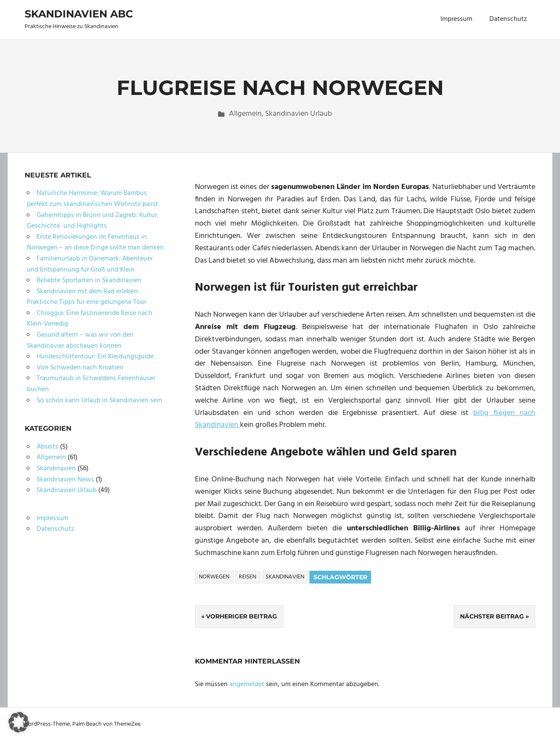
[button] (19, 722)
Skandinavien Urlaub (299, 114)
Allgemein (245, 114)
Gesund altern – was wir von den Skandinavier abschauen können (80, 340)
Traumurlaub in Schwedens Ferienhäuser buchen (91, 384)
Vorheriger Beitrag (241, 616)
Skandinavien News (65, 480)
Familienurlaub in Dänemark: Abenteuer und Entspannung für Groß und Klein (90, 264)
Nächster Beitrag (492, 616)
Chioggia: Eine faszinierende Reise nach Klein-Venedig (90, 319)
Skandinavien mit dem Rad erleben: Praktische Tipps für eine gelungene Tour (87, 297)
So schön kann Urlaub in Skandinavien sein (99, 401)
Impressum (456, 19)
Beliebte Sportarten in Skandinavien (89, 280)
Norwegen (214, 577)
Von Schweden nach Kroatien (80, 368)
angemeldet (247, 684)
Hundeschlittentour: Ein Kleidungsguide (95, 357)
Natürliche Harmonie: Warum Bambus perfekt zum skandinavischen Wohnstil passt (93, 199)
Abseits (47, 447)
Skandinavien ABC (79, 14)
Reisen (247, 577)
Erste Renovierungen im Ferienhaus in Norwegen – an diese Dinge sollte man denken (95, 243)
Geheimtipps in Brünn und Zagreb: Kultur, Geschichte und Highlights (93, 221)
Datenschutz (508, 19)
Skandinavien (285, 577)
